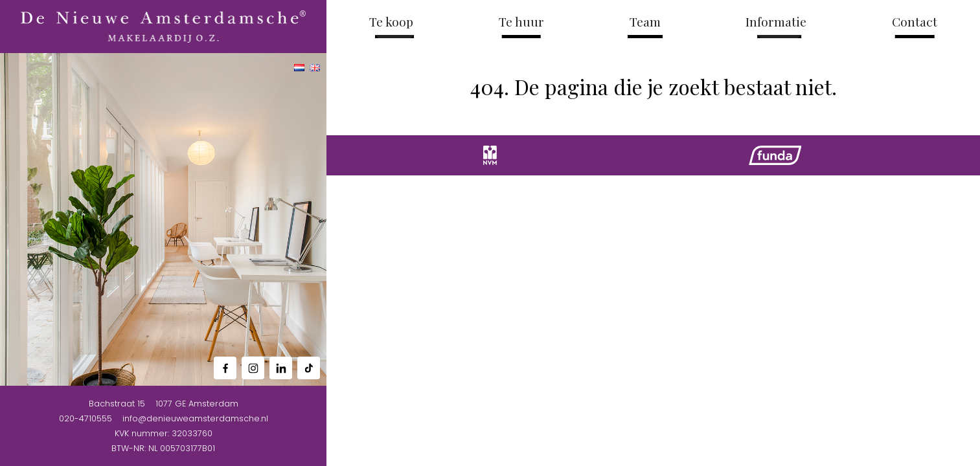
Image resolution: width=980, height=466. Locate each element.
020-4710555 (85, 418)
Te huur (521, 21)
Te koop (391, 21)
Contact (915, 21)
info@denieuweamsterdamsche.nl (195, 418)
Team (645, 21)
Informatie (776, 21)
